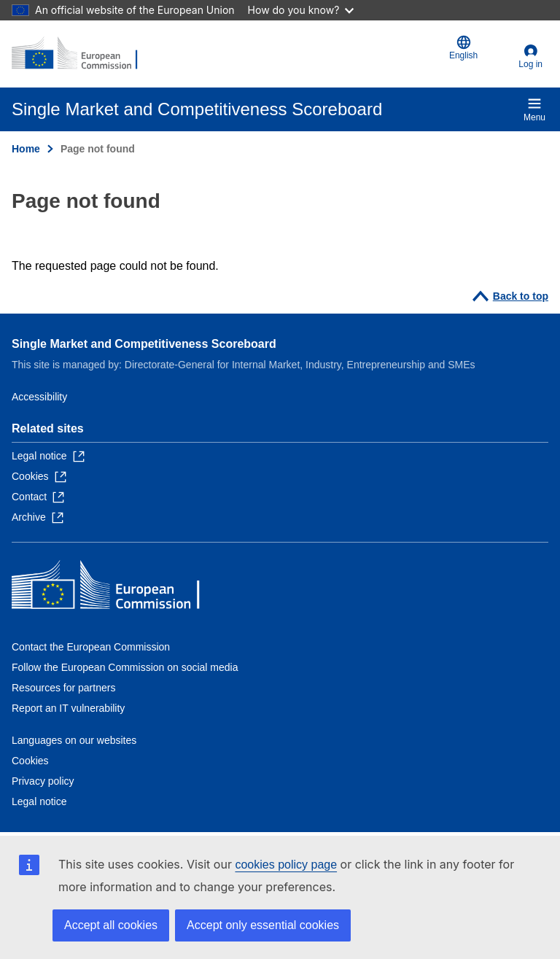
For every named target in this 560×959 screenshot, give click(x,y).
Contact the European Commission (91, 647)
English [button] (463, 48)
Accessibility (39, 397)
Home (26, 149)
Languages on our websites (74, 740)
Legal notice (39, 801)
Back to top (521, 296)
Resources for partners (63, 688)
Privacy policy (43, 781)
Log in (530, 64)
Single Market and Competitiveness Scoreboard (144, 344)
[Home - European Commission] (82, 54)
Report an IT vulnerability (68, 708)
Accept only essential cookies (263, 925)
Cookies (30, 761)
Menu (534, 109)
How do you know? (301, 10)
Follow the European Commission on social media (125, 667)
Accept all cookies (111, 925)
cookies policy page (286, 865)
